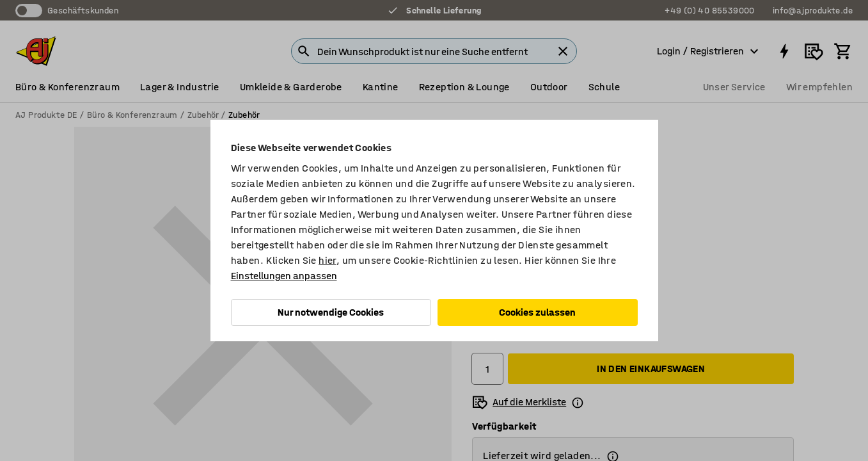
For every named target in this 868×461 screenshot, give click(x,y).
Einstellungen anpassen (284, 276)
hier (327, 260)
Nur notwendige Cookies (331, 312)
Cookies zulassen (537, 312)
